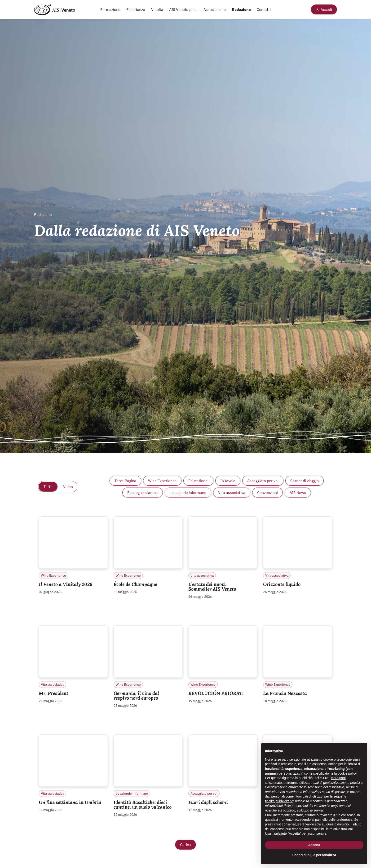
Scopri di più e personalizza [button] (314, 855)
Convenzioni (267, 493)
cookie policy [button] (347, 773)
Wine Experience (162, 481)
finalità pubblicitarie (279, 801)
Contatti (264, 9)
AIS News (298, 493)
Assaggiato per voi (263, 481)
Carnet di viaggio (305, 481)
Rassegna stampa (143, 493)
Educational (198, 481)
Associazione (215, 9)
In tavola (228, 481)
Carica (185, 845)
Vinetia (157, 9)
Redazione (241, 9)
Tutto (48, 487)
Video (68, 487)
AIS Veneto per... (183, 9)
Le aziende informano (188, 493)
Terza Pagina (125, 481)
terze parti (338, 778)
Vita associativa (232, 493)
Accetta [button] (314, 845)
